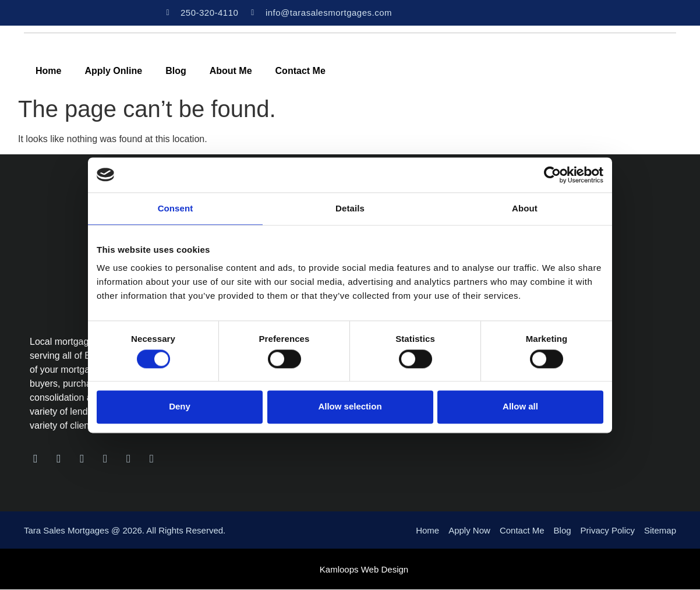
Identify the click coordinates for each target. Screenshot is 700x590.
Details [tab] (350, 208)
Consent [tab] (176, 208)
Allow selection (350, 407)
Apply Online (113, 71)
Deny (180, 407)
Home (48, 71)
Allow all (520, 407)
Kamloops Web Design (364, 570)
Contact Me (300, 71)
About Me (231, 71)
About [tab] (525, 208)
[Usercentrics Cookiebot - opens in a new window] (552, 175)
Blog (176, 71)
